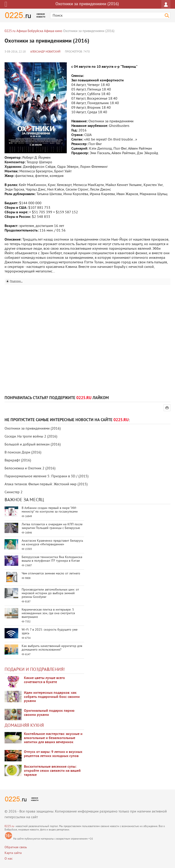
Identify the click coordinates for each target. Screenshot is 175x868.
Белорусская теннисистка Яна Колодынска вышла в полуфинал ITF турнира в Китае (52, 559)
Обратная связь (16, 847)
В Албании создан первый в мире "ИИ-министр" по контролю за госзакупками (50, 510)
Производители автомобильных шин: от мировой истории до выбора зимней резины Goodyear (50, 593)
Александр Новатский (45, 52)
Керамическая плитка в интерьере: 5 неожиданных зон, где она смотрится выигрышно (48, 613)
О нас (9, 859)
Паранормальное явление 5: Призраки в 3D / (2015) (46, 476)
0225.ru (9, 826)
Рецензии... (16, 281)
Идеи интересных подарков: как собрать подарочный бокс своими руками (52, 697)
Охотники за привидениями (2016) (33, 429)
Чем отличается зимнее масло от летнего (51, 574)
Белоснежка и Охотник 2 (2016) (30, 468)
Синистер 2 (14, 492)
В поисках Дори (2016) (23, 453)
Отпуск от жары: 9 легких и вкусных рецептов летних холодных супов (53, 754)
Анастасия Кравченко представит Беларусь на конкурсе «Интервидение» (52, 543)
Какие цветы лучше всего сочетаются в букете (44, 680)
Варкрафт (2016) (18, 460)
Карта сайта (13, 853)
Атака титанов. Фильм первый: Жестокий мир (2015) (46, 484)
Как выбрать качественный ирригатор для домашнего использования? (52, 648)
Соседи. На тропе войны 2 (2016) (31, 437)
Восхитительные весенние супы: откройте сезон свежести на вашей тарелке (52, 771)
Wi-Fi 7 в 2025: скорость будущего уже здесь (50, 632)
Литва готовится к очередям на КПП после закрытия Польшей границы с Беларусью (52, 526)
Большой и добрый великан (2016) (33, 445)
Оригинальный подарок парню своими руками (49, 713)
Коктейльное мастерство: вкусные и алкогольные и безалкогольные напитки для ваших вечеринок (53, 738)
